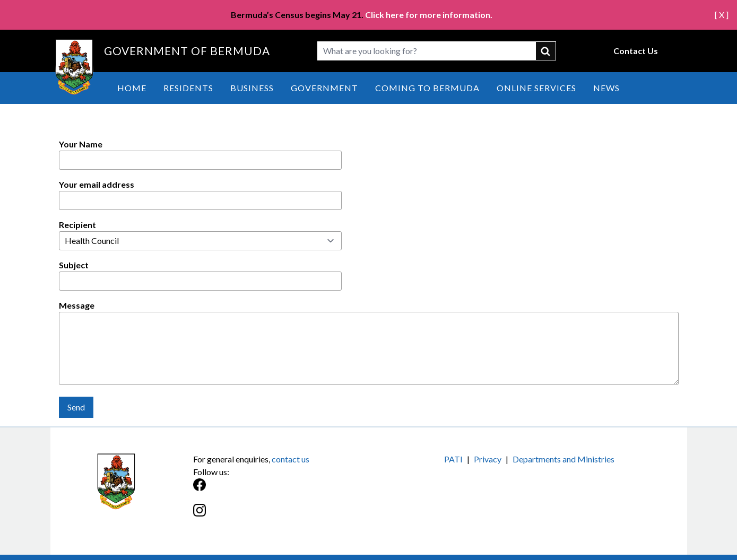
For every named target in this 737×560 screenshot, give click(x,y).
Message (77, 305)
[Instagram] (281, 516)
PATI (453, 459)
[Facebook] (281, 490)
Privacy (488, 459)
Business (252, 88)
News (606, 88)
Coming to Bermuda (427, 88)
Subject (74, 265)
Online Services (536, 88)
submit (546, 51)
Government (324, 88)
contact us (291, 459)
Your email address (97, 184)
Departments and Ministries (563, 459)
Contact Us (636, 51)
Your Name (81, 144)
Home (132, 88)
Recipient (77, 225)
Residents (188, 88)
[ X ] (722, 15)
